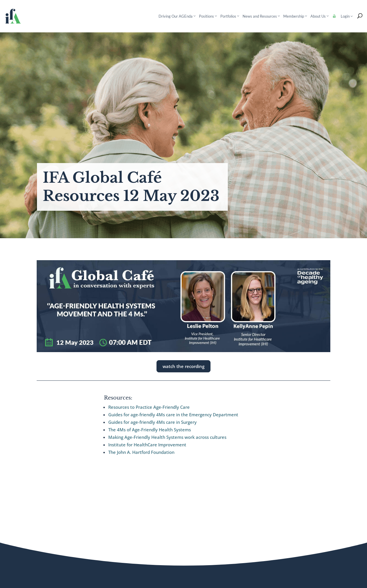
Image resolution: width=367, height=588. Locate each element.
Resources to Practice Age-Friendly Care (149, 407)
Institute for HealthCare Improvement (147, 445)
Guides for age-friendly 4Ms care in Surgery (152, 422)
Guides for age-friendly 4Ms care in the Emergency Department (173, 415)
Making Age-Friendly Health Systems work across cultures (167, 437)
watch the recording (183, 366)
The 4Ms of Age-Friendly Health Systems (150, 430)
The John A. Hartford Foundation (141, 452)
